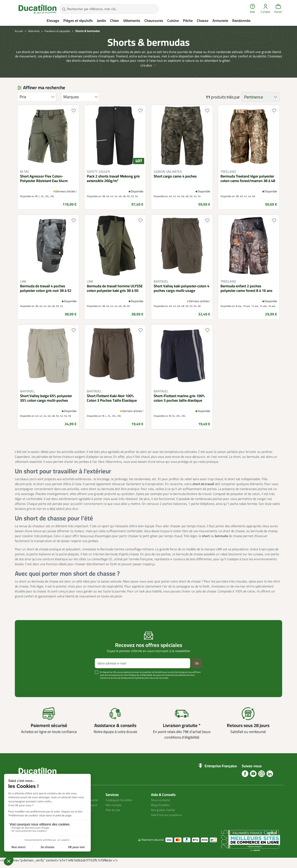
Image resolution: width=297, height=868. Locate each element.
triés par (233, 97)
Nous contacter (162, 800)
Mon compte (114, 805)
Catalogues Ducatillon (121, 800)
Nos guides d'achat (164, 810)
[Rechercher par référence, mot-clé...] (109, 9)
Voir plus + (29, 684)
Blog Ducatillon (162, 805)
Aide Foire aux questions (168, 815)
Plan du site (114, 810)
